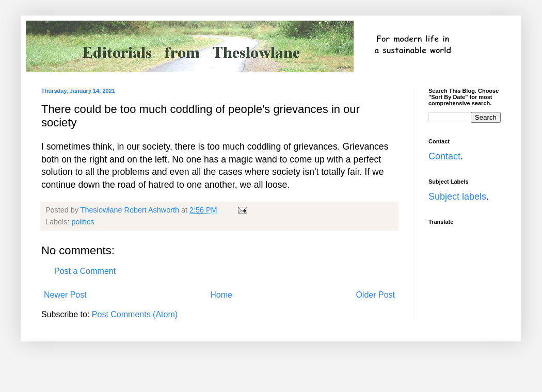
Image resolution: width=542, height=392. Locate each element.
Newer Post (65, 295)
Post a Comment (85, 271)
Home (221, 295)
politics (83, 222)
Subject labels (457, 197)
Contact (444, 156)
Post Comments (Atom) (135, 314)
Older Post (375, 295)
